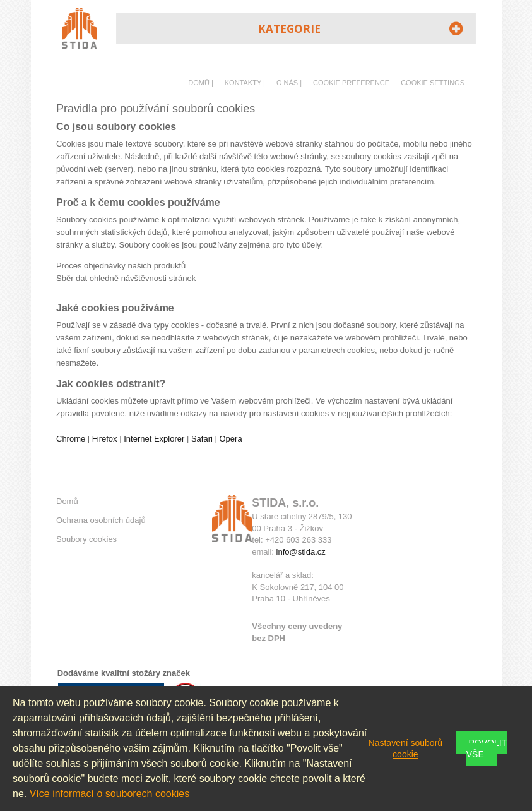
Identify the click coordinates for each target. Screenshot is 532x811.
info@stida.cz (301, 552)
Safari (202, 439)
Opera (231, 439)
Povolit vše (487, 748)
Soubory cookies (86, 539)
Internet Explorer (154, 439)
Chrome (71, 439)
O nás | (289, 83)
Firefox (105, 439)
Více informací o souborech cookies (109, 794)
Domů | (201, 83)
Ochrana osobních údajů (101, 520)
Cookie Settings (433, 83)
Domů (67, 501)
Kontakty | (245, 83)
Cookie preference (351, 83)
